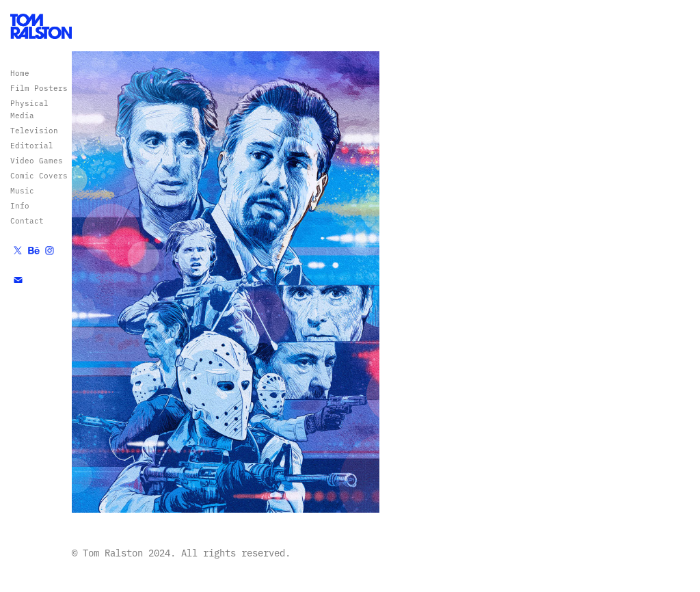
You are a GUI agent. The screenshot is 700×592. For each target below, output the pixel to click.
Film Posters (39, 88)
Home (20, 73)
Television (34, 130)
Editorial (32, 145)
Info (20, 205)
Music (22, 190)
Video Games (37, 160)
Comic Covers (39, 175)
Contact (27, 220)
